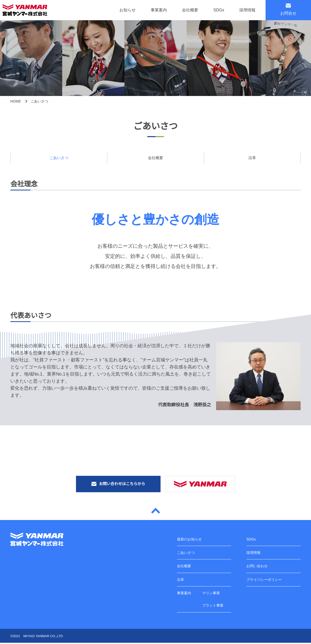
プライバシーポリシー (264, 580)
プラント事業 (213, 607)
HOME (16, 101)
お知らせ (127, 10)
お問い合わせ (257, 566)
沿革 (252, 158)
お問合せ (288, 9)
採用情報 (247, 10)
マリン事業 (211, 593)
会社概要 (190, 10)
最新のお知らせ (189, 539)
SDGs (219, 10)
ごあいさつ (59, 158)
